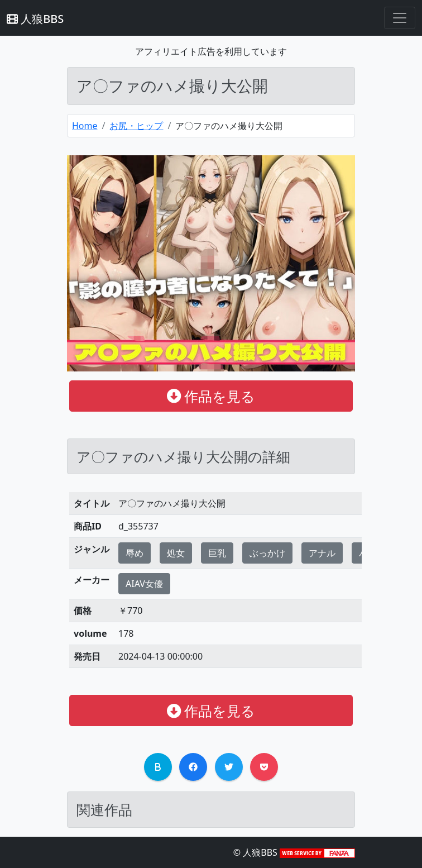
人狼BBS (35, 19)
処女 (176, 553)
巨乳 (217, 553)
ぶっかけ (267, 553)
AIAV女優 (144, 584)
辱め (135, 553)
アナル (322, 553)
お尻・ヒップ (136, 126)
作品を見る (211, 396)
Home (85, 126)
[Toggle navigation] (400, 18)
